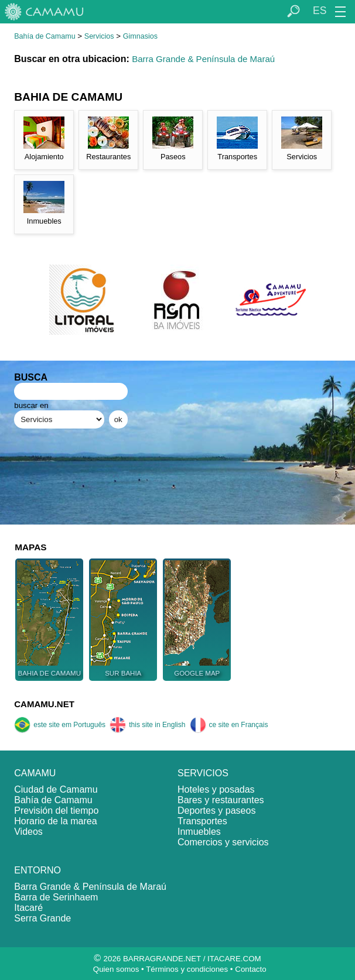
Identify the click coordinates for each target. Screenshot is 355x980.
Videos (28, 832)
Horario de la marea (55, 821)
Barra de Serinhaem (56, 897)
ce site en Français (229, 725)
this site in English (147, 725)
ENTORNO (37, 870)
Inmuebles (199, 832)
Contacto (250, 969)
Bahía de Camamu (45, 36)
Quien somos (116, 969)
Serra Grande (42, 918)
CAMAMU (35, 773)
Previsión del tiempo (56, 811)
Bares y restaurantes (221, 800)
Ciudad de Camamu (56, 789)
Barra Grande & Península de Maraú (203, 59)
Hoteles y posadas (216, 789)
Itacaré (28, 908)
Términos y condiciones (187, 969)
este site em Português (60, 725)
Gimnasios (140, 36)
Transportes (202, 821)
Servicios (99, 36)
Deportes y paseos (216, 811)
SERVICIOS (203, 773)
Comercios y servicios (223, 842)
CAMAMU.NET (44, 704)
